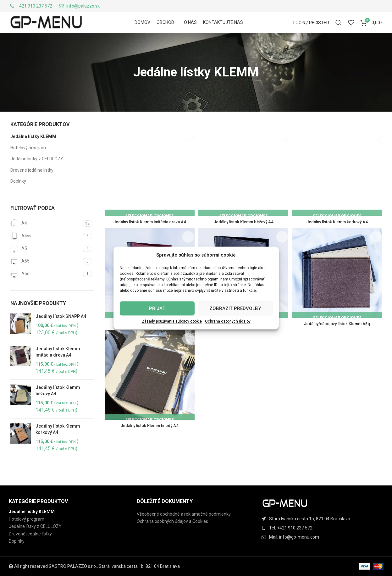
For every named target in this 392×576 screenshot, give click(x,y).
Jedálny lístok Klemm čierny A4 (243, 337)
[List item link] (324, 528)
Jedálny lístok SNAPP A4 (61, 330)
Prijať (157, 308)
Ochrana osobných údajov (228, 321)
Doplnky (18, 196)
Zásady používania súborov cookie (172, 321)
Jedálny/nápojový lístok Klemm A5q (338, 337)
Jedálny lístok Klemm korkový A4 (58, 443)
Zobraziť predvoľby (235, 308)
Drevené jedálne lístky (32, 184)
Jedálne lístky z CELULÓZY (37, 173)
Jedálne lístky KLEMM (33, 151)
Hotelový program (28, 162)
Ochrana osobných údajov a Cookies (172, 521)
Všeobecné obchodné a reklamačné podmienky (184, 514)
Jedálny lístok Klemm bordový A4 (149, 337)
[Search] (339, 31)
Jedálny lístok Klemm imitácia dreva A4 (58, 366)
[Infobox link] (30, 7)
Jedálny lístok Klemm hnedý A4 (149, 440)
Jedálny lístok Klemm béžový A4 (58, 405)
